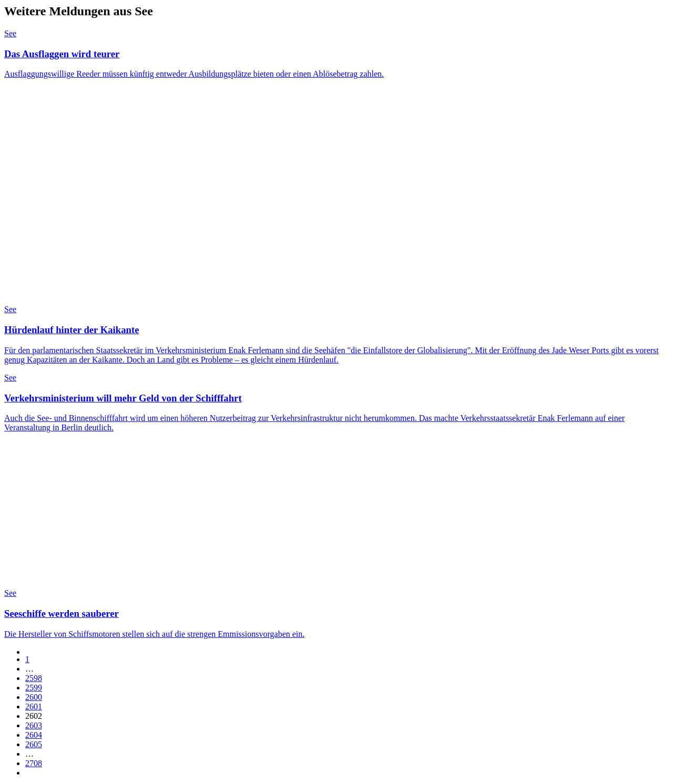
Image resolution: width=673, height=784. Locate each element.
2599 (34, 688)
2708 (34, 763)
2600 (34, 697)
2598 (34, 678)
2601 (34, 706)
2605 (34, 744)
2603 (34, 725)
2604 (34, 735)
